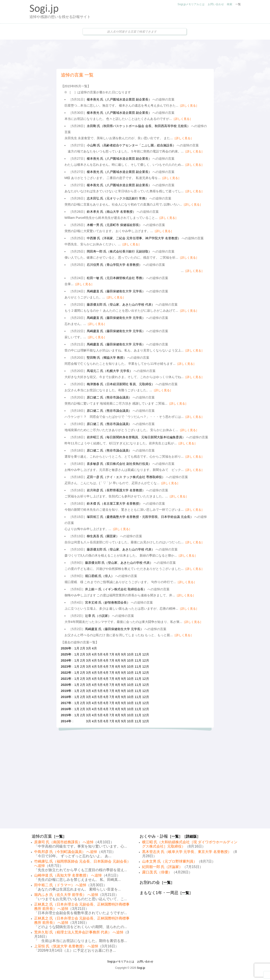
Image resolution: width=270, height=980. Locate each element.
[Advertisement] (135, 54)
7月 (112, 654)
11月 (138, 654)
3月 (89, 648)
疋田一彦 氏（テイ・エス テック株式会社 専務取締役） (126, 477)
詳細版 (191, 836)
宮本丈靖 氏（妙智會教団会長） (107, 602)
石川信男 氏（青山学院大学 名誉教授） (114, 265)
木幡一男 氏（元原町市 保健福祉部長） (114, 225)
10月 (130, 654)
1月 (77, 648)
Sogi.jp (141, 968)
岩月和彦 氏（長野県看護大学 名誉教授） (116, 490)
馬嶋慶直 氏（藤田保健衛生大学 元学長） (116, 291)
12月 (146, 654)
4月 (94, 648)
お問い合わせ (216, 4)
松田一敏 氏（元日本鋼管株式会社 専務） (116, 278)
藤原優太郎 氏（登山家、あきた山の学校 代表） (121, 304)
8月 (118, 654)
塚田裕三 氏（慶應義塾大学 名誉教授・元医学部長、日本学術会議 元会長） (140, 517)
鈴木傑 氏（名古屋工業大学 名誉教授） (114, 503)
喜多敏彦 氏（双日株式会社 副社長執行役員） (119, 464)
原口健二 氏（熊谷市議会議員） (109, 397)
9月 (124, 654)
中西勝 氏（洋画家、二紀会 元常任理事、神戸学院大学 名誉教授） (134, 238)
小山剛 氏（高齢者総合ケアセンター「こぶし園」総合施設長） (131, 145)
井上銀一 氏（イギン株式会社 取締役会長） (116, 589)
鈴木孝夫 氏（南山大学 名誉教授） (111, 212)
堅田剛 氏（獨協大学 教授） (107, 358)
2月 (83, 648)
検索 (230, 4)
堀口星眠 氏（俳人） (100, 576)
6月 (106, 654)
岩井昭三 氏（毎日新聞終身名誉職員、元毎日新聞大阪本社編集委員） (136, 437)
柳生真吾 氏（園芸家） (103, 536)
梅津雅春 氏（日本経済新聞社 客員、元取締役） (121, 384)
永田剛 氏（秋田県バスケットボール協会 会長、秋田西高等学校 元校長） (138, 126)
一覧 (238, 4)
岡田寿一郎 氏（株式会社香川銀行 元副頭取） (119, 251)
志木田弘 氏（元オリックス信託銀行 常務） (118, 198)
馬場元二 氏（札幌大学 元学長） (110, 371)
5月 (100, 654)
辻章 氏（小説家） (98, 616)
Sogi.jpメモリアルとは (191, 4)
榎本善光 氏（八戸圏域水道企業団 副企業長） (119, 99)
